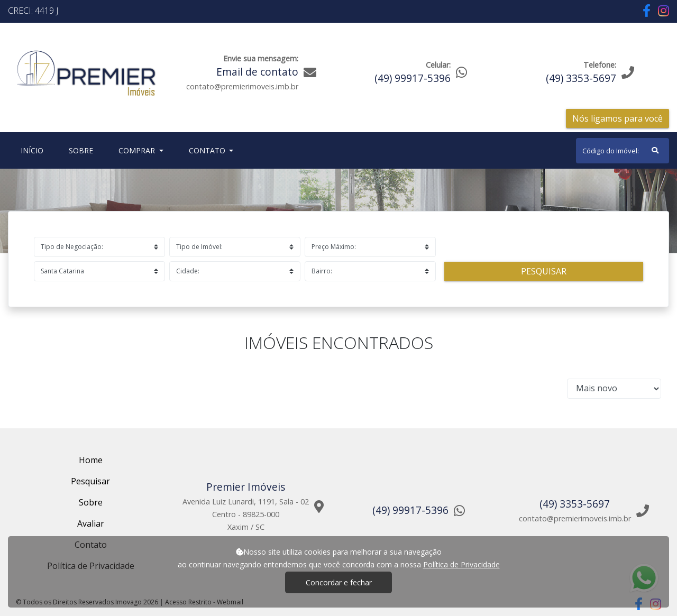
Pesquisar (544, 271)
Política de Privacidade (461, 564)
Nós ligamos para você (617, 118)
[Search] (623, 151)
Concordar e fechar (339, 582)
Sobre (83, 150)
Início (34, 150)
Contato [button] (208, 150)
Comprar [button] (138, 150)
